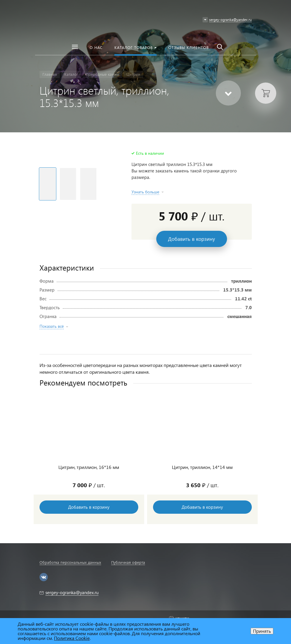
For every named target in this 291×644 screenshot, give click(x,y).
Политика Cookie (72, 638)
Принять (262, 631)
